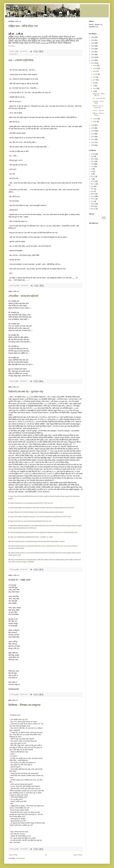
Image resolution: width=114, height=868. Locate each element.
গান (92, 174)
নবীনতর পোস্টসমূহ (13, 855)
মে (94, 86)
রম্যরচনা (93, 196)
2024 (93, 43)
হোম (46, 855)
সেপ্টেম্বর (95, 74)
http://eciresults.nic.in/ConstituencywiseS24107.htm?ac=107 (32, 503)
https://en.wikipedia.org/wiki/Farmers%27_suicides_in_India (31, 537)
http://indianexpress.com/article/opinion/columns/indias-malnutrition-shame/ (38, 541)
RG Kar (93, 209)
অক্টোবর (95, 71)
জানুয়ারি (95, 122)
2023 (93, 46)
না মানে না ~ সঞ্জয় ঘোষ (19, 580)
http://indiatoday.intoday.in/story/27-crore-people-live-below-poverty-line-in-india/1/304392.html (44, 532)
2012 (93, 137)
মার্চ (94, 91)
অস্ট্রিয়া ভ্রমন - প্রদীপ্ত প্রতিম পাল (23, 26)
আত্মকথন (93, 159)
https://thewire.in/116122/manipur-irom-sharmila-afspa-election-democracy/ (37, 512)
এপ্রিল (95, 88)
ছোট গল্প (93, 181)
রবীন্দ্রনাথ (93, 194)
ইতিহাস (93, 161)
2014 (93, 131)
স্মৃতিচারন (93, 204)
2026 (93, 37)
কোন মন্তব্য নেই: (24, 51)
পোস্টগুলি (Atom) (20, 858)
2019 (93, 57)
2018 (93, 60)
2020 (93, 54)
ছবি (92, 179)
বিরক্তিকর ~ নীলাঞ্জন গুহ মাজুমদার (24, 705)
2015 (93, 128)
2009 (93, 145)
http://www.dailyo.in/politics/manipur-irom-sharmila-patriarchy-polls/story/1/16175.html (41, 517)
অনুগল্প (92, 156)
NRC (92, 206)
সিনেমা (92, 201)
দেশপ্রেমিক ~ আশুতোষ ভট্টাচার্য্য (23, 296)
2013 (93, 134)
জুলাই (94, 80)
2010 (93, 142)
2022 (93, 49)
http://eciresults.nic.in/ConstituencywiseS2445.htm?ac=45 (31, 521)
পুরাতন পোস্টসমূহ (78, 855)
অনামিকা (93, 154)
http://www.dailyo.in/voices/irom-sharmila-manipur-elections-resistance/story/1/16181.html (42, 508)
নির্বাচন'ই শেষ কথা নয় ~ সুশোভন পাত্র (26, 392)
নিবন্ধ (92, 186)
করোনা (92, 166)
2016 (93, 125)
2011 (93, 139)
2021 (93, 52)
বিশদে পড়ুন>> (12, 46)
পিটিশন (92, 189)
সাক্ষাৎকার (93, 199)
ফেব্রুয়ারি (95, 119)
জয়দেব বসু (93, 184)
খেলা (92, 171)
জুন (94, 83)
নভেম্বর (95, 68)
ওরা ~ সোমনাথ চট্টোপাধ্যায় (21, 60)
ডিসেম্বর (95, 66)
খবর (92, 169)
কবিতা (92, 164)
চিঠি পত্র (93, 176)
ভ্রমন (16, 54)
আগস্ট (95, 77)
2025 (93, 40)
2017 (93, 63)
